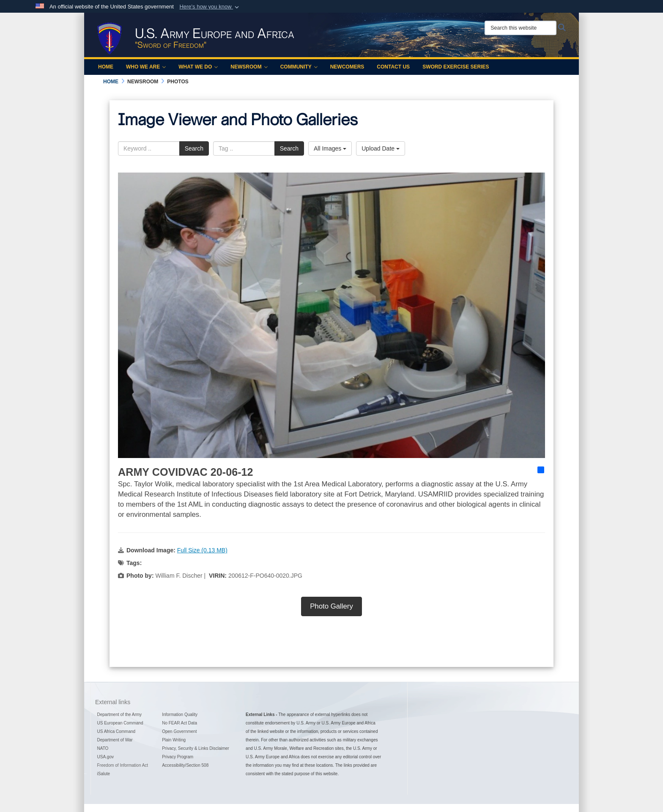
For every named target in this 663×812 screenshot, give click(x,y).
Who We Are (146, 67)
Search (194, 148)
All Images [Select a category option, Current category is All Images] (330, 148)
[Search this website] (521, 28)
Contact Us (393, 67)
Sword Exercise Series (456, 67)
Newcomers (347, 67)
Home (106, 67)
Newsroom (249, 67)
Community (299, 67)
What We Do (198, 67)
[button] (210, 7)
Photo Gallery (331, 606)
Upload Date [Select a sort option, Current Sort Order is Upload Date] (381, 148)
